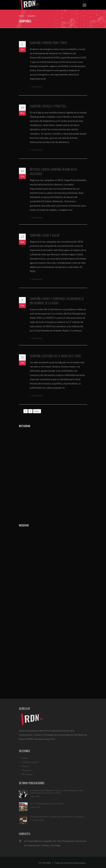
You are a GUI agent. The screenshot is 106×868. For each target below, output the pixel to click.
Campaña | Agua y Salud (45, 235)
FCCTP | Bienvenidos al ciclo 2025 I (47, 803)
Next (37, 411)
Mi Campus (27, 774)
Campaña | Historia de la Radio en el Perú (55, 356)
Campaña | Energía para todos (48, 43)
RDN (41, 863)
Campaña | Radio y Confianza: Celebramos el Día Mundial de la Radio (57, 301)
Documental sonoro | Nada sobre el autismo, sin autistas (57, 817)
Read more (38, 87)
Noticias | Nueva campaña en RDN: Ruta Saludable (53, 171)
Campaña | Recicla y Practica (48, 106)
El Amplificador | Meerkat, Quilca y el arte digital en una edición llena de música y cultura (57, 792)
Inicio (25, 758)
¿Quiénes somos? (31, 762)
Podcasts (27, 770)
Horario (26, 766)
